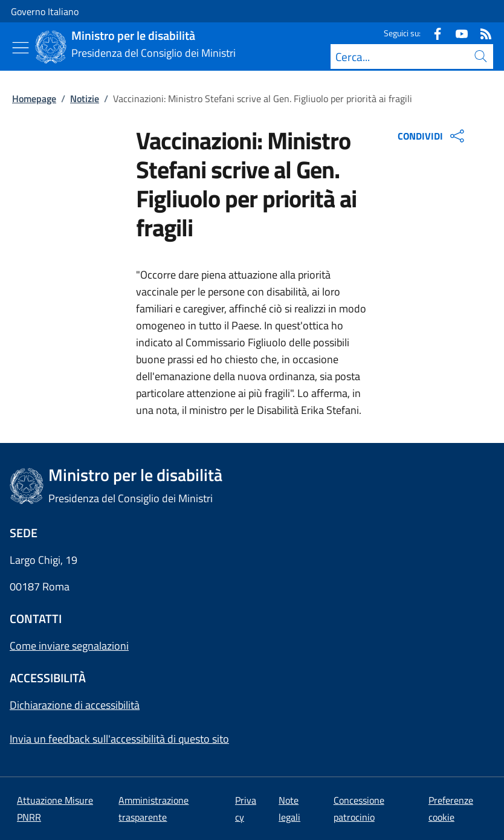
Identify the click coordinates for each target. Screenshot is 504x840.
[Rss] (481, 33)
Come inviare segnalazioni (69, 646)
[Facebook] (433, 33)
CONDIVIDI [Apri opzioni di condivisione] (432, 136)
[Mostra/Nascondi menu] (21, 48)
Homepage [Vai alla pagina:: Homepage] (34, 99)
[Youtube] (457, 33)
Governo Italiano (45, 11)
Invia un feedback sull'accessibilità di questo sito (119, 739)
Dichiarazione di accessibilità (75, 705)
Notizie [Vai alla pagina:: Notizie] (85, 99)
